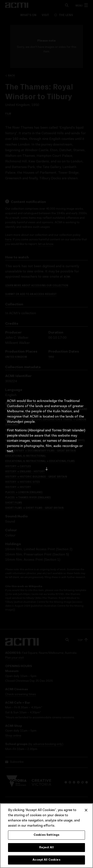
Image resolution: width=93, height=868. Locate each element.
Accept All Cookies (46, 860)
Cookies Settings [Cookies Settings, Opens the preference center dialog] (46, 835)
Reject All (46, 848)
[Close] (86, 810)
